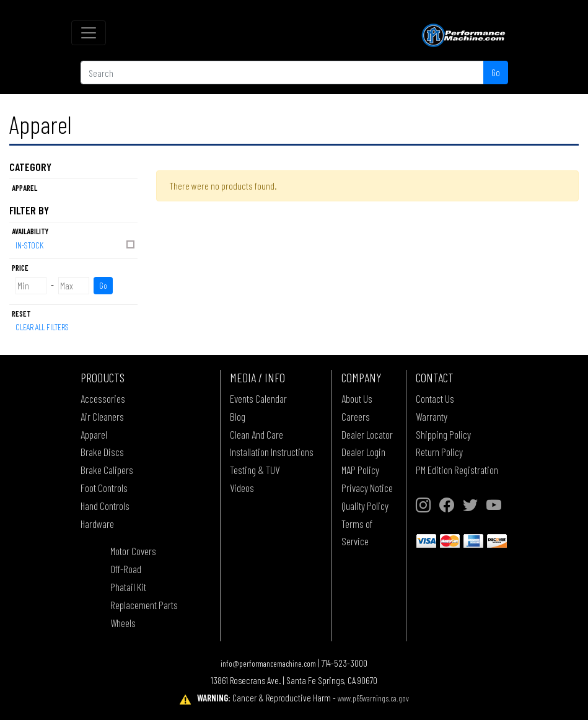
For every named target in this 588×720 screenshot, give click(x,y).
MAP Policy (360, 470)
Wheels (123, 623)
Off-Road (126, 569)
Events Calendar (258, 398)
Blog (238, 416)
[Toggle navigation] (89, 33)
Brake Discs (102, 452)
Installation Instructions (272, 452)
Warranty (432, 416)
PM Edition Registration (457, 470)
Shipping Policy (443, 434)
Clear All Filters (42, 327)
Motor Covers (133, 551)
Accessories (103, 398)
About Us (357, 398)
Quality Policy (365, 506)
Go (496, 72)
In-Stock (76, 244)
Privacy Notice (367, 488)
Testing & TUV (255, 470)
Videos (242, 488)
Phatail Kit (128, 587)
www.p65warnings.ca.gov (373, 698)
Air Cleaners (102, 416)
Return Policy (439, 452)
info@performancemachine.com (268, 663)
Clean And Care (257, 434)
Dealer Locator (367, 434)
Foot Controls (104, 488)
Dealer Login (363, 452)
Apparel (94, 434)
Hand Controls (105, 506)
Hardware (97, 524)
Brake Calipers (107, 470)
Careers (356, 416)
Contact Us (435, 398)
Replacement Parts (144, 605)
